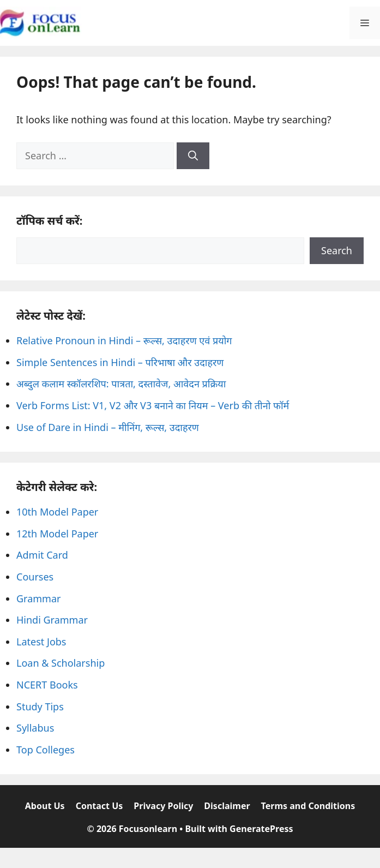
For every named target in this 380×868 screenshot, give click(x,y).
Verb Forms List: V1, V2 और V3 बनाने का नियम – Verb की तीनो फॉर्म (153, 405)
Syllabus (35, 728)
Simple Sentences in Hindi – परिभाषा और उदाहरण (120, 362)
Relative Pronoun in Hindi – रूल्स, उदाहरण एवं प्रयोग (124, 340)
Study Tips (40, 707)
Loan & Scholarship (61, 663)
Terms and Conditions (308, 806)
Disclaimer (227, 806)
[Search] (193, 156)
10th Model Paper (57, 512)
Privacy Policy (163, 806)
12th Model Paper (57, 534)
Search (337, 250)
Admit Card (42, 555)
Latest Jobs (41, 642)
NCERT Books (47, 685)
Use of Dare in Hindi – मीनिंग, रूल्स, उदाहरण (108, 427)
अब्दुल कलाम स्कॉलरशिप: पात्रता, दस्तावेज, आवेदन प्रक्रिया (121, 384)
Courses (35, 577)
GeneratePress (261, 829)
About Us (45, 806)
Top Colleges (46, 750)
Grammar (38, 598)
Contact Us (99, 806)
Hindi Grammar (52, 620)
